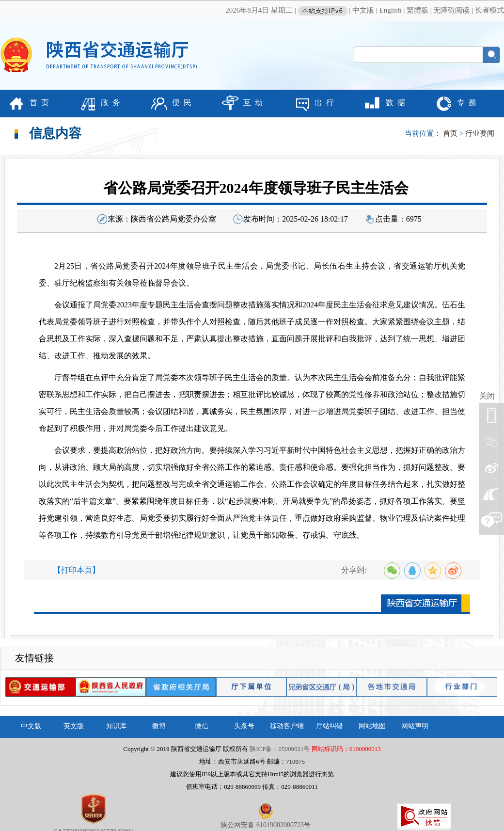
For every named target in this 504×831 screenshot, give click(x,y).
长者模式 (489, 10)
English (391, 10)
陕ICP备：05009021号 (280, 749)
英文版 (74, 726)
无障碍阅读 (451, 10)
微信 (202, 726)
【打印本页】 (77, 570)
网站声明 (415, 726)
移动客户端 (287, 726)
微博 (159, 726)
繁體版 (417, 10)
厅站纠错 (330, 726)
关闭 (487, 396)
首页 (450, 133)
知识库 (116, 726)
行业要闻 (480, 133)
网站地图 (372, 726)
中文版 (363, 10)
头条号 (244, 726)
